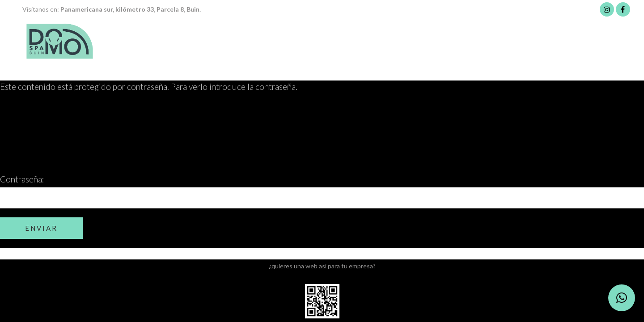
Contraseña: (322, 191)
